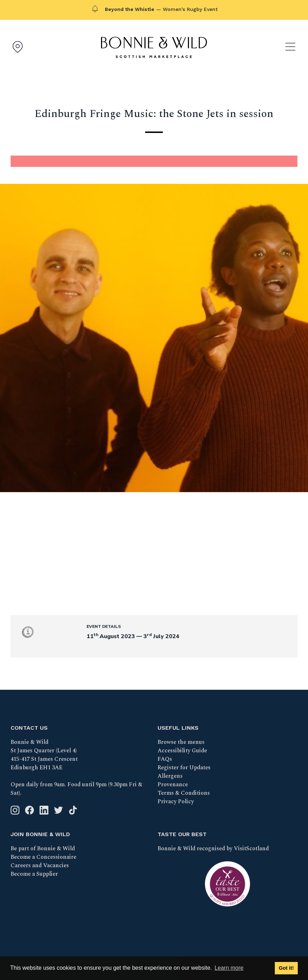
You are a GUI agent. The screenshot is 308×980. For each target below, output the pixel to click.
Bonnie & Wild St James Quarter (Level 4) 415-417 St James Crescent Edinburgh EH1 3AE (44, 755)
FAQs (165, 759)
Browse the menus (181, 742)
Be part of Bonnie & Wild (43, 848)
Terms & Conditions (184, 793)
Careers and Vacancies (40, 865)
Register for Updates (184, 768)
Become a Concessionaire (43, 857)
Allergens (170, 776)
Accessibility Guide (182, 751)
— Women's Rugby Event (161, 9)
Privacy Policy (176, 801)
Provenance (173, 784)
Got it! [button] (286, 968)
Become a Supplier (34, 874)
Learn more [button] (229, 968)
